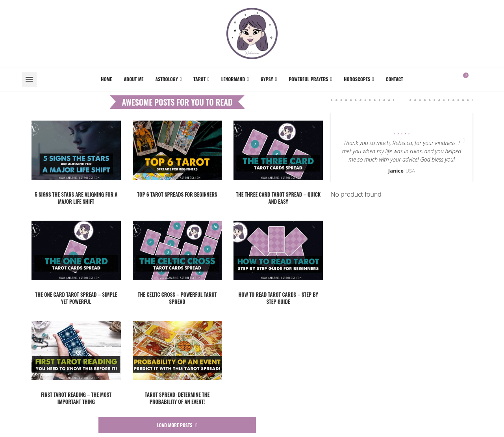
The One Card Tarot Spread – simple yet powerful (76, 298)
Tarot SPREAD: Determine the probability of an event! (177, 398)
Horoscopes (357, 79)
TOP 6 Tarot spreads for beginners (177, 194)
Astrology (166, 79)
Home (106, 79)
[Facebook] (477, 79)
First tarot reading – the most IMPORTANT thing (76, 398)
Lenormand (233, 79)
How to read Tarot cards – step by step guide (278, 298)
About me (134, 79)
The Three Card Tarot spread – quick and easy (278, 198)
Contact (395, 79)
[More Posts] (177, 425)
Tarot (199, 79)
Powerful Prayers (308, 79)
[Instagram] (482, 79)
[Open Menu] (29, 79)
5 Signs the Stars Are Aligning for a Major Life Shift (76, 198)
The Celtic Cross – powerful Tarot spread (177, 298)
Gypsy (267, 79)
